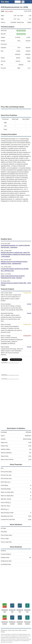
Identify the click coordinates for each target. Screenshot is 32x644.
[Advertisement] (16, 87)
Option (20, 630)
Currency (24, 630)
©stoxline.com (4, 630)
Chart (13, 630)
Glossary (3, 632)
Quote (10, 630)
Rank (16, 630)
